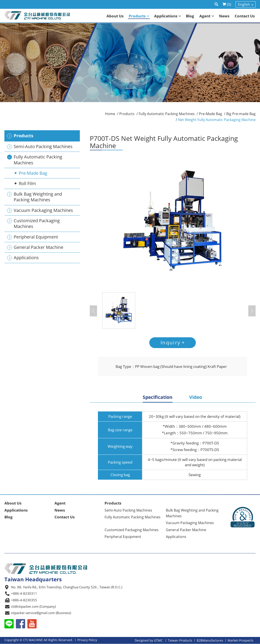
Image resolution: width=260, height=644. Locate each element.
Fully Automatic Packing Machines (167, 114)
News (60, 510)
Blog (8, 517)
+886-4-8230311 (24, 594)
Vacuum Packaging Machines (190, 523)
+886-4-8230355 (24, 600)
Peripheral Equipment (123, 537)
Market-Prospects (240, 641)
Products (127, 114)
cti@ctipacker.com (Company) (33, 607)
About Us (13, 503)
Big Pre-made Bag (241, 114)
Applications (16, 510)
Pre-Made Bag (33, 173)
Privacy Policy (87, 640)
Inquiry (170, 343)
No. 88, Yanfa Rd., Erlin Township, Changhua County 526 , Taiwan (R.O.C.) (67, 587)
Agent (60, 503)
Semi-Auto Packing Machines (128, 510)
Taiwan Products (180, 641)
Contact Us (65, 517)
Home (110, 114)
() (227, 4)
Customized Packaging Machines (132, 530)
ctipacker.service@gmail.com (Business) (41, 613)
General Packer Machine (186, 530)
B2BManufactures (210, 641)
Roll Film (27, 183)
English (244, 4)
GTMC (158, 641)
